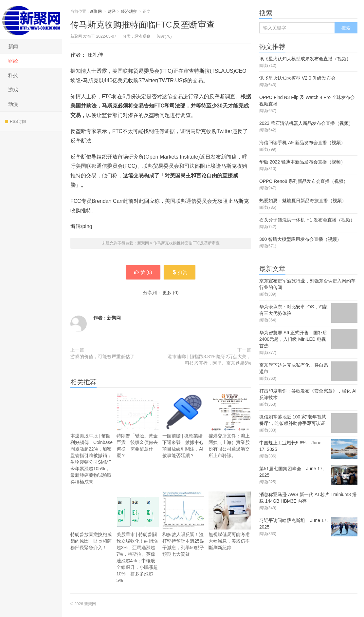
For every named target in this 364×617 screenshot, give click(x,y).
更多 (167, 293)
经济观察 (129, 11)
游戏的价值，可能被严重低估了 (102, 357)
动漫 (13, 104)
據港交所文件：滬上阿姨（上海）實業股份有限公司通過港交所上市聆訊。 (230, 425)
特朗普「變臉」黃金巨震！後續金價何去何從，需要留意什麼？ (138, 425)
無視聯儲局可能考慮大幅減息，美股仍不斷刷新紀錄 (230, 529)
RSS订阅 (15, 122)
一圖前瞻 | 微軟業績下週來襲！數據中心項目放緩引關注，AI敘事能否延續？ (184, 425)
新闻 (13, 46)
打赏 (180, 272)
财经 (13, 61)
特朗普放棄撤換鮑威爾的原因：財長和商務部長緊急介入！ (92, 521)
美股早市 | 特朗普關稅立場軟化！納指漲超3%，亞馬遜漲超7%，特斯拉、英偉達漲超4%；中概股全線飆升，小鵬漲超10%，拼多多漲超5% (138, 537)
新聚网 (31, 20)
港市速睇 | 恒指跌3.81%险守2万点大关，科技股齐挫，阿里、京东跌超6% (209, 360)
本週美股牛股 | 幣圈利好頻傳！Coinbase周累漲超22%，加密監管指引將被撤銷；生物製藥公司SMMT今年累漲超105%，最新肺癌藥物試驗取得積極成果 (92, 439)
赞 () (143, 272)
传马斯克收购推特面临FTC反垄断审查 (143, 25)
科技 (13, 75)
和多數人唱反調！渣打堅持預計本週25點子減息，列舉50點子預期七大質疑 (184, 524)
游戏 (13, 90)
